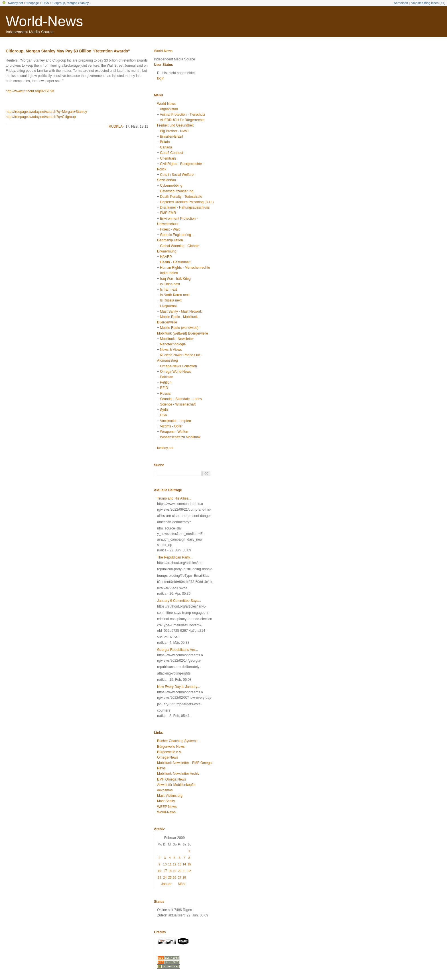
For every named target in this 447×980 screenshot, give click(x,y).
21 (184, 871)
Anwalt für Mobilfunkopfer (176, 785)
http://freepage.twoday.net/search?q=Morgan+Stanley (46, 112)
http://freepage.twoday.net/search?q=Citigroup (41, 117)
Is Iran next (168, 290)
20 (180, 871)
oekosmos (165, 790)
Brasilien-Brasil (171, 136)
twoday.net (15, 3)
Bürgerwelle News (171, 747)
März (182, 884)
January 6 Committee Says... (179, 601)
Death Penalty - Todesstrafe (181, 197)
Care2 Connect (171, 153)
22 (189, 871)
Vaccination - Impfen (175, 421)
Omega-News (167, 757)
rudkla (115, 127)
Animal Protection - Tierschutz (183, 115)
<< (442, 3)
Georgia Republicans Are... (177, 650)
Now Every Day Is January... (179, 687)
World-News (44, 21)
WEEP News (167, 807)
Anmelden (401, 3)
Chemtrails (168, 158)
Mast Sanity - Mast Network (181, 311)
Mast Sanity (166, 801)
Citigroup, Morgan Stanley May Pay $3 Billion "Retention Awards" (68, 51)
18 (170, 871)
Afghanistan (169, 109)
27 (180, 877)
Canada (166, 147)
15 (189, 864)
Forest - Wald (170, 229)
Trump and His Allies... (174, 498)
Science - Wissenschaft (178, 404)
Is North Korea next (175, 295)
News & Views (171, 350)
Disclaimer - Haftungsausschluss (185, 207)
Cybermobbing (171, 186)
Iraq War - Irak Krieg (175, 279)
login (161, 78)
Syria (164, 410)
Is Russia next (171, 300)
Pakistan (166, 377)
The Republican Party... (175, 557)
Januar (166, 884)
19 (174, 871)
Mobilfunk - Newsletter (177, 339)
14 (184, 864)
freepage (33, 3)
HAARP (166, 257)
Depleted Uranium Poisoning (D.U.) (187, 202)
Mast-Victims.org (170, 796)
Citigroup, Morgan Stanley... (72, 3)
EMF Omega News (171, 779)
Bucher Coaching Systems (177, 741)
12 (174, 864)
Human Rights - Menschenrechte (185, 268)
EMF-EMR (168, 213)
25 (170, 877)
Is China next (170, 284)
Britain (165, 142)
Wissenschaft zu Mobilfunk (180, 437)
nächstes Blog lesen (424, 3)
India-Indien (169, 273)
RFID (164, 388)
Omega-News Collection (178, 366)
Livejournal (168, 306)
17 (165, 871)
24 (165, 877)
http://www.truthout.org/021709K (30, 91)
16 (159, 871)
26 (174, 877)
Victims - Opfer (171, 426)
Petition (166, 382)
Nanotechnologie (173, 344)
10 (165, 864)
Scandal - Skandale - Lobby (181, 399)
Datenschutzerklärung (177, 191)
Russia (165, 394)
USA (46, 3)
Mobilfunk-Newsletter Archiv (178, 774)
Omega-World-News (175, 372)
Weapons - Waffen (174, 432)
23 (159, 877)
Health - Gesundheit (175, 262)
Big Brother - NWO (174, 131)
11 (170, 864)
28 (184, 877)
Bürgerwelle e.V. (169, 752)
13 (180, 864)
